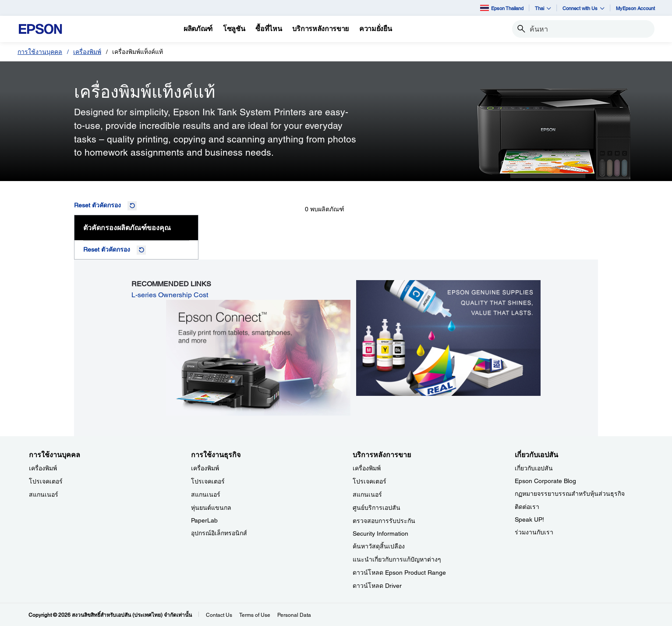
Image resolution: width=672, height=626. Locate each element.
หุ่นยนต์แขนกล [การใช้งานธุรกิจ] (211, 508)
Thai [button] (543, 8)
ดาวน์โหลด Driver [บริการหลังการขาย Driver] (377, 586)
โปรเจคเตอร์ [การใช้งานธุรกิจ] (208, 481)
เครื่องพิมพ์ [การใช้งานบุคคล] (43, 468)
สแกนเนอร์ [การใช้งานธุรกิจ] (206, 494)
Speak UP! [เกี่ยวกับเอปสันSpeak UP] (529, 519)
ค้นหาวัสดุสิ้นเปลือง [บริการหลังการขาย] (379, 546)
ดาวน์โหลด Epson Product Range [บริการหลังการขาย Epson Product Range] (399, 573)
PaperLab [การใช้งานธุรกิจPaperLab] (204, 520)
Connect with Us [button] (584, 8)
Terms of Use (255, 615)
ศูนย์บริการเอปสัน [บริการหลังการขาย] (377, 508)
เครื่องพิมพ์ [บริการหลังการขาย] (367, 468)
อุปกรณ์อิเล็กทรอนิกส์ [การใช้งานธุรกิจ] (219, 533)
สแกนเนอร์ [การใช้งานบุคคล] (44, 494)
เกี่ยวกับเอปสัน (534, 468)
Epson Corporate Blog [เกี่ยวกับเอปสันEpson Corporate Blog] (545, 481)
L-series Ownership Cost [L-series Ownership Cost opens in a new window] (170, 295)
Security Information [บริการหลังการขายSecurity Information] (380, 534)
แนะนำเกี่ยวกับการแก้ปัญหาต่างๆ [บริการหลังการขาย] (397, 559)
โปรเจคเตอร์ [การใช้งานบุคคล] (46, 481)
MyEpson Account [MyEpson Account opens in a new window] (635, 8)
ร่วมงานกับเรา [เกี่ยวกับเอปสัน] (534, 532)
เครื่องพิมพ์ (87, 52)
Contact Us (219, 615)
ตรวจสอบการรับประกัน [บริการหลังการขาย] (384, 521)
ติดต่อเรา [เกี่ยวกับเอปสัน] (527, 507)
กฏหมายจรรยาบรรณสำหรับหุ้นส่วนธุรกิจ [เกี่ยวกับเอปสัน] (570, 494)
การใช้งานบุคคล (40, 52)
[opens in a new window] (258, 357)
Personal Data (294, 615)
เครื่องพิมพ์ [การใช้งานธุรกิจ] (205, 468)
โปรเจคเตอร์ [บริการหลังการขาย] (370, 481)
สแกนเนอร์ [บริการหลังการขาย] (367, 494)
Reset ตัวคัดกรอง (97, 205)
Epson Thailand (502, 8)
